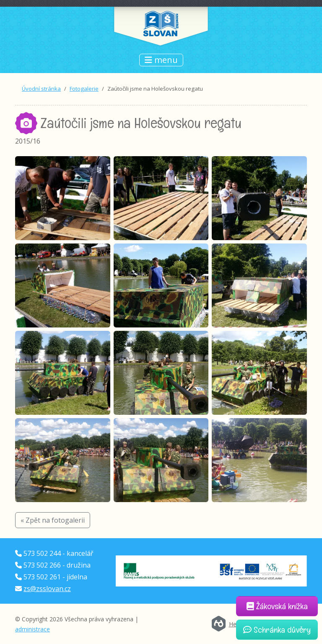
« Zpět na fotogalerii (53, 520)
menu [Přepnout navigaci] (161, 60)
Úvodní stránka (41, 89)
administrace (32, 629)
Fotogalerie (84, 89)
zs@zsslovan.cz (47, 589)
